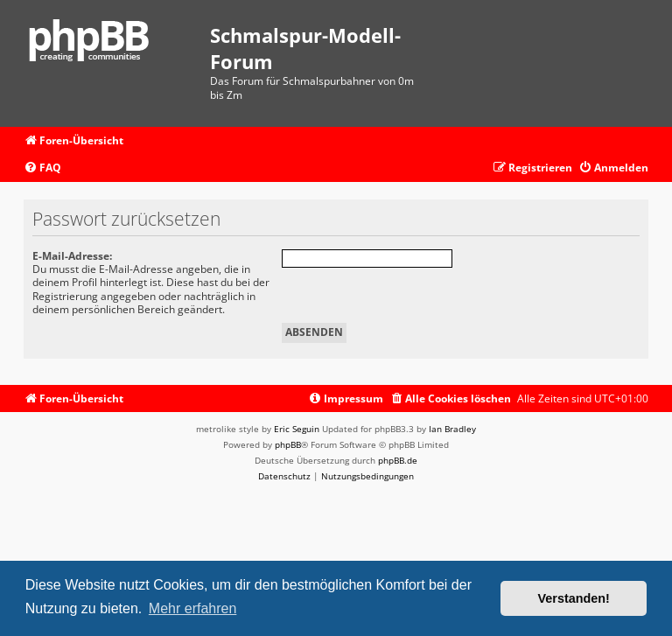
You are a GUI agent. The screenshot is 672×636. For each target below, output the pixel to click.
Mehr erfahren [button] (193, 608)
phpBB (288, 444)
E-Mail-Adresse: (72, 256)
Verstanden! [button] (574, 598)
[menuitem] (42, 168)
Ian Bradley (452, 429)
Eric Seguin (297, 429)
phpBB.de (398, 460)
